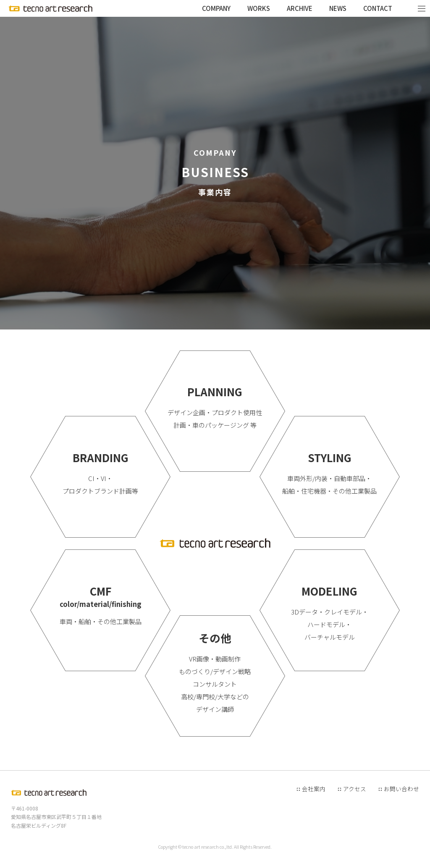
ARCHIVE (300, 8)
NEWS (338, 8)
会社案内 (314, 789)
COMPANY (216, 8)
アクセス (355, 789)
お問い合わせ (401, 789)
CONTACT (378, 8)
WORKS (259, 8)
